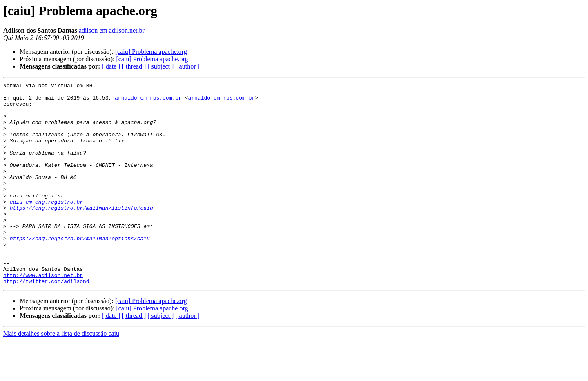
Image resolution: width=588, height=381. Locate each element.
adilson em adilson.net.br (112, 30)
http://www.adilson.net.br (43, 314)
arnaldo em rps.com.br (148, 101)
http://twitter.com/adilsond (46, 321)
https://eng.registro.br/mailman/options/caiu (80, 270)
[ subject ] (160, 66)
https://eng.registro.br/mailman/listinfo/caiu (81, 233)
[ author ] (187, 66)
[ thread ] (134, 66)
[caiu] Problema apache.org (151, 52)
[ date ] (111, 66)
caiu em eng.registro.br (46, 226)
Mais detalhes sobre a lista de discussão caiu (61, 374)
